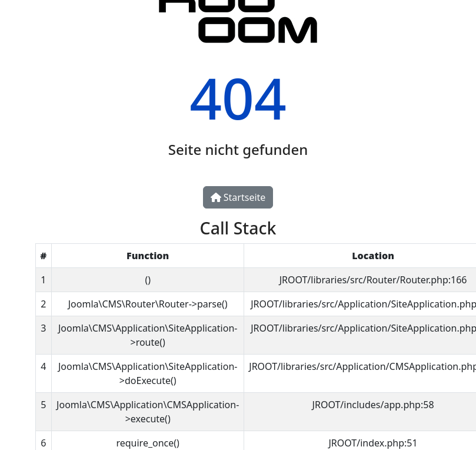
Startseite (238, 197)
